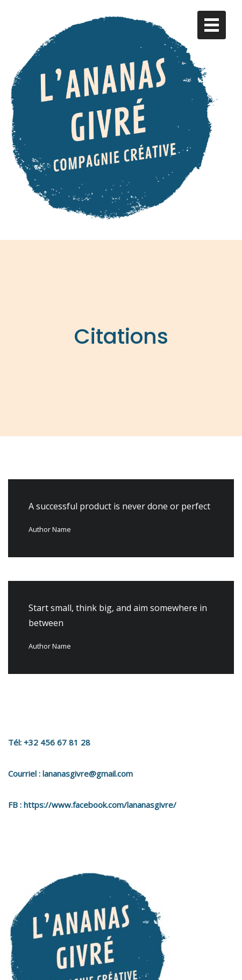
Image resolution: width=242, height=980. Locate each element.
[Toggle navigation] (212, 25)
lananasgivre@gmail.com (88, 758)
